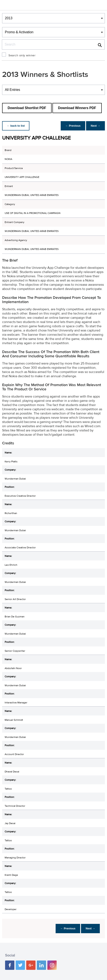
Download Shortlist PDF (27, 108)
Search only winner (22, 55)
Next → (95, 126)
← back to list (16, 126)
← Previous (72, 126)
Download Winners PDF (77, 108)
